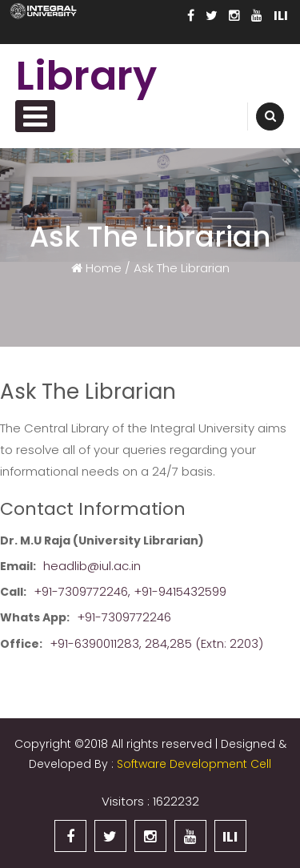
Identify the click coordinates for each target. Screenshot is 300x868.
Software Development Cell (194, 764)
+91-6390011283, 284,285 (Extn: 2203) (156, 643)
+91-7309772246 (124, 617)
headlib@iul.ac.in (92, 566)
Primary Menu (35, 116)
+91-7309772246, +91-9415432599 (130, 591)
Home (102, 267)
